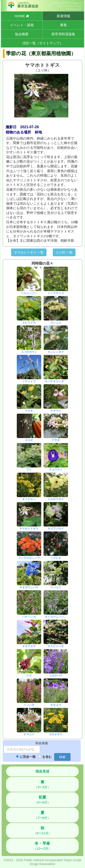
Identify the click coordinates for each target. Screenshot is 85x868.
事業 (63, 25)
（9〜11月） (42, 830)
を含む (47, 757)
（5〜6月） (43, 800)
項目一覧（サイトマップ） (43, 43)
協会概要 (22, 34)
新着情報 (63, 16)
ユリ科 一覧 (64, 252)
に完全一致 (28, 757)
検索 (62, 757)
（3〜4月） (43, 784)
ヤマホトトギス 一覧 (29, 252)
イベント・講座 (22, 25)
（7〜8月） (43, 815)
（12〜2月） (42, 846)
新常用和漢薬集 (63, 34)
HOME (22, 16)
